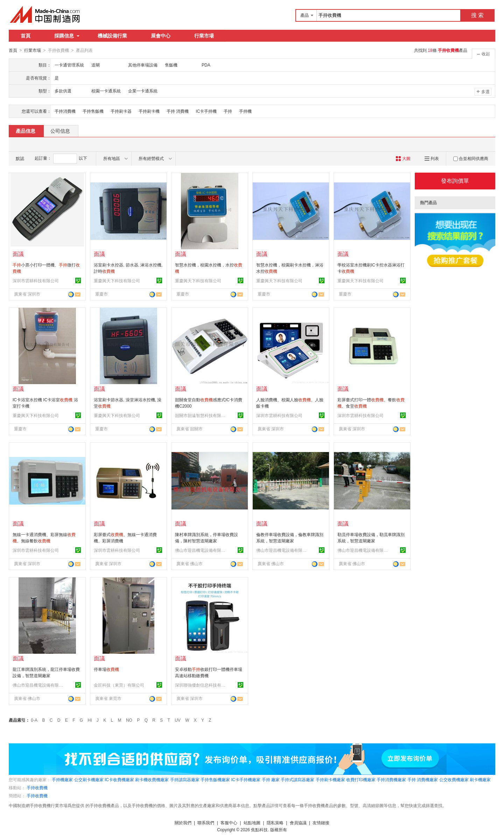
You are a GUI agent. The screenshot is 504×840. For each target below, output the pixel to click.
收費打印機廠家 (361, 779)
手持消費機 (65, 111)
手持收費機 (37, 787)
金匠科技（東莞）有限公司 (119, 685)
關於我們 (183, 822)
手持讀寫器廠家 (185, 779)
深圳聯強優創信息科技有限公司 (201, 685)
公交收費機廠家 (454, 779)
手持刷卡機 (149, 111)
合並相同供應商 (471, 158)
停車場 (106, 669)
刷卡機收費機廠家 (152, 779)
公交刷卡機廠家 (89, 779)
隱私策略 (275, 822)
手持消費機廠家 (391, 779)
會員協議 (298, 822)
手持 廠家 (271, 779)
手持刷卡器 (121, 111)
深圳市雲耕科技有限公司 (36, 280)
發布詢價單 (455, 181)
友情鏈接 (321, 822)
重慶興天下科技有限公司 (117, 280)
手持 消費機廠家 (423, 779)
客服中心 (229, 822)
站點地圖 (252, 822)
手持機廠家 (62, 779)
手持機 (245, 111)
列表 (432, 158)
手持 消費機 (178, 111)
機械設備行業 (112, 36)
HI (90, 720)
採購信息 (67, 36)
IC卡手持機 (206, 111)
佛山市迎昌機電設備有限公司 (201, 550)
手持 (228, 111)
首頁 (26, 36)
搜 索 (477, 15)
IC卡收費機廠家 (119, 779)
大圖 (403, 158)
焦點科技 (259, 829)
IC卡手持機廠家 (246, 779)
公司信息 (60, 131)
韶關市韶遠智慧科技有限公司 (201, 415)
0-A (34, 720)
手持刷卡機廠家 (330, 779)
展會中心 (161, 36)
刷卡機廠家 (480, 779)
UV (178, 720)
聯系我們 (206, 822)
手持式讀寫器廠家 (297, 779)
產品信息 (26, 131)
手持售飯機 (93, 111)
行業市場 (204, 36)
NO (129, 720)
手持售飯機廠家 (215, 779)
